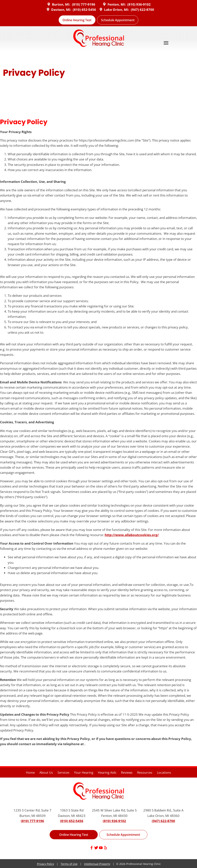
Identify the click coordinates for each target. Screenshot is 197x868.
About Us (46, 773)
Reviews (127, 773)
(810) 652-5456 (84, 10)
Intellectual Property (97, 864)
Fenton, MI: (114, 4)
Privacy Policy (45, 864)
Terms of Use (69, 864)
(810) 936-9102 (139, 4)
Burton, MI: (58, 4)
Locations (164, 773)
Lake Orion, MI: (114, 10)
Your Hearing (84, 773)
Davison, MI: (58, 10)
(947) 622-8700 (142, 10)
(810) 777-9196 (84, 4)
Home (30, 773)
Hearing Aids (107, 773)
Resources (145, 773)
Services (63, 773)
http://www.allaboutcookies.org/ (132, 535)
